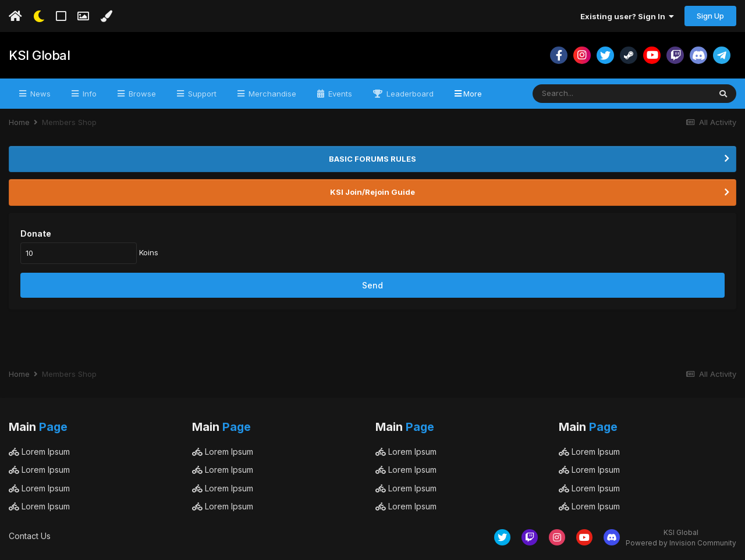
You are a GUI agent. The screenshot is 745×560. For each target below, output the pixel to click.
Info (88, 94)
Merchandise (271, 94)
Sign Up (710, 16)
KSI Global (39, 55)
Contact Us (30, 536)
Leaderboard (409, 94)
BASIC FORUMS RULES (372, 159)
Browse (141, 94)
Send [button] (372, 285)
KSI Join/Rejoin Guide (372, 192)
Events (339, 94)
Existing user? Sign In (627, 16)
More (473, 94)
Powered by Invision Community (681, 543)
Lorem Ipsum (39, 452)
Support (201, 94)
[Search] (590, 94)
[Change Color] (106, 16)
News (39, 94)
